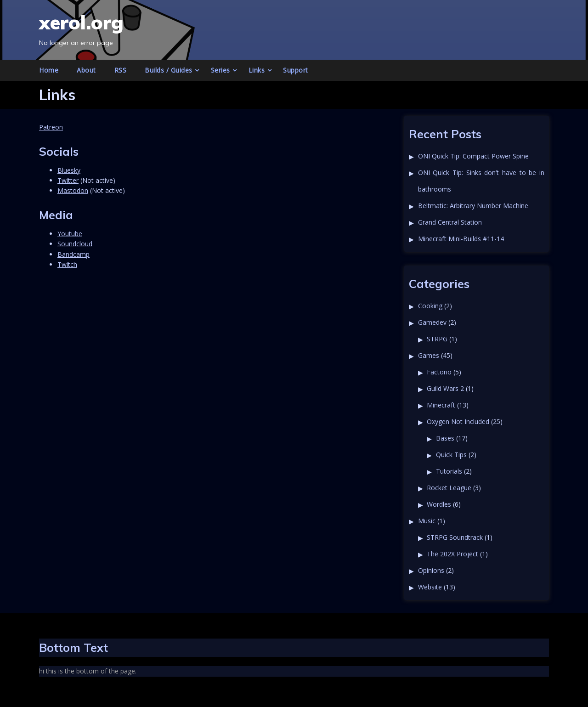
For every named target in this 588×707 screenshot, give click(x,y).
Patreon (51, 127)
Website (430, 587)
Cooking (430, 306)
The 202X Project (452, 554)
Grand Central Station (450, 222)
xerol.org (81, 22)
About (86, 70)
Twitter (68, 180)
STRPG (437, 339)
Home (49, 70)
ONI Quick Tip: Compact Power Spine (473, 156)
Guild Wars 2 (445, 388)
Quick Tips (451, 455)
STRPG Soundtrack (455, 537)
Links (257, 70)
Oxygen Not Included (458, 421)
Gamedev (432, 322)
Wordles (439, 504)
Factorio (439, 372)
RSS (121, 70)
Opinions (431, 570)
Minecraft (441, 405)
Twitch (67, 264)
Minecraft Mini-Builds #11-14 (461, 239)
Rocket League (449, 488)
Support (296, 70)
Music (427, 521)
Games (429, 355)
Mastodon (73, 190)
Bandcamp (73, 254)
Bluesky (69, 170)
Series (220, 70)
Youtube (70, 234)
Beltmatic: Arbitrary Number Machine (473, 206)
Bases (445, 438)
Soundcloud (75, 244)
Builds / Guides (169, 70)
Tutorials (449, 471)
